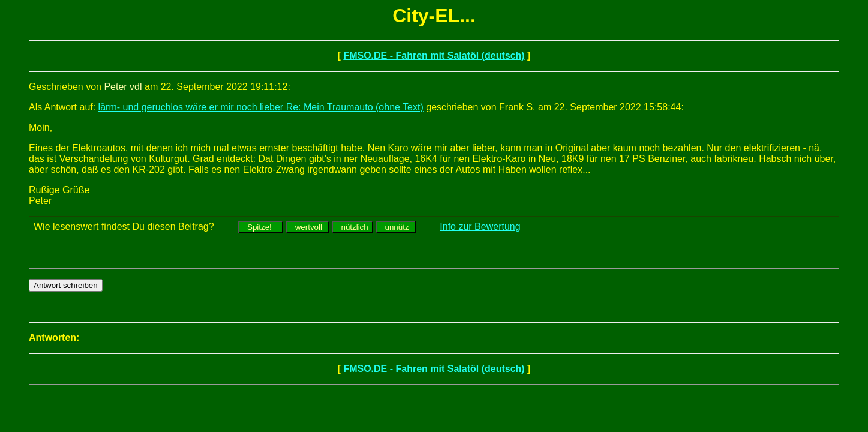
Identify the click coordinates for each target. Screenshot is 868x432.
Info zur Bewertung (480, 226)
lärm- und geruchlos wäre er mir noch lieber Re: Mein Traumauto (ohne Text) (261, 107)
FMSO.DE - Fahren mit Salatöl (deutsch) (434, 55)
